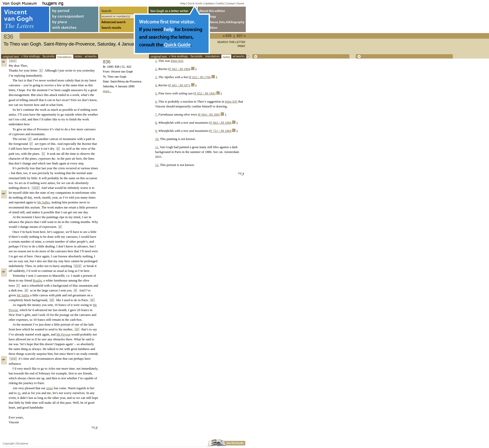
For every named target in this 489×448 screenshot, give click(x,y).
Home (240, 3)
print (241, 46)
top (93, 427)
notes (78, 56)
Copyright (7, 443)
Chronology (222, 16)
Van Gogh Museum (21, 3)
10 (52, 300)
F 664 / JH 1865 (209, 115)
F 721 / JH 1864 (221, 131)
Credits (219, 3)
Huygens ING (67, 3)
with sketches (74, 29)
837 (240, 36)
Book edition (222, 29)
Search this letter (231, 42)
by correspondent (74, 16)
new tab (301, 56)
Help (181, 3)
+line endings (31, 56)
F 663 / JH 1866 (221, 123)
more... (107, 91)
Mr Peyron (63, 334)
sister (50, 388)
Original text (11, 56)
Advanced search (123, 23)
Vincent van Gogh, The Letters (25, 19)
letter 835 (177, 61)
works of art (91, 56)
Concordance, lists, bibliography (222, 23)
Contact (230, 3)
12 (77, 329)
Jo (19, 393)
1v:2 (36, 188)
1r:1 (13, 61)
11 (92, 300)
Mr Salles (43, 202)
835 (229, 36)
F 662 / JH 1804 (180, 69)
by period (74, 10)
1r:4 (13, 359)
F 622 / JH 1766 (200, 77)
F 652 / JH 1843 (205, 93)
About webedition (222, 10)
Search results (123, 29)
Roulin (37, 281)
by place (74, 23)
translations (65, 56)
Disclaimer (21, 443)
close (248, 57)
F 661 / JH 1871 (180, 85)
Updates (209, 3)
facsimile (49, 56)
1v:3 (78, 266)
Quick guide (195, 3)
